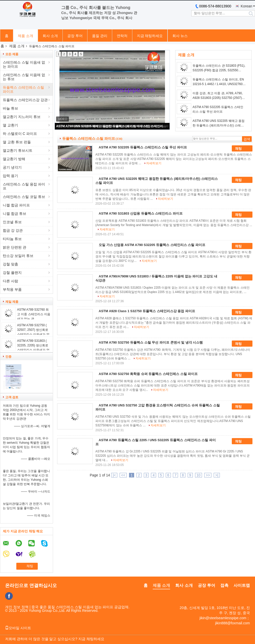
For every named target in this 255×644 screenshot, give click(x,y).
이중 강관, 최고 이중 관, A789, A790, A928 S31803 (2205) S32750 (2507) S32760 (218, 96)
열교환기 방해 (14, 159)
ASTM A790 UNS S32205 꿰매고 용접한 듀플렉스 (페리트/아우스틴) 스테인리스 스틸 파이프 (112, 126)
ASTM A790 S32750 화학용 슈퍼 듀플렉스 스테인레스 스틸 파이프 (148, 374)
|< (114, 475)
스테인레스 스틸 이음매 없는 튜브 (24, 77)
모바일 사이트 (18, 628)
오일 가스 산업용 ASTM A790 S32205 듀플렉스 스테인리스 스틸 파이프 (152, 245)
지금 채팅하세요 (150, 36)
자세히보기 (154, 163)
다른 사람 (10, 281)
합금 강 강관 (13, 230)
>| (217, 475)
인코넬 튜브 (12, 222)
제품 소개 (25, 36)
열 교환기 (10, 125)
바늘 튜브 (10, 108)
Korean (246, 6)
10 (199, 475)
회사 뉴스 (180, 36)
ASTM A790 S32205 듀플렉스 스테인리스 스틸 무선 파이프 (218, 109)
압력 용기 (10, 176)
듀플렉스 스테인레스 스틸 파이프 (23, 89)
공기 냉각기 (12, 167)
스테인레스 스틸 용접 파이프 (24, 186)
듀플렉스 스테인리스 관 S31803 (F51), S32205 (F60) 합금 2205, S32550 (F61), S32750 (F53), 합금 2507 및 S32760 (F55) (219, 68)
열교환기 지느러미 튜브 (22, 117)
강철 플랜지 (12, 273)
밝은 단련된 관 (15, 247)
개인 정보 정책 (17, 607)
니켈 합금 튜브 (15, 214)
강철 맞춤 (10, 264)
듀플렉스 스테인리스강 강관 (25, 100)
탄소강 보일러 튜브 (18, 256)
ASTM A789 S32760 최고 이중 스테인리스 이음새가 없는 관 (34, 314)
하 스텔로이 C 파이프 (20, 134)
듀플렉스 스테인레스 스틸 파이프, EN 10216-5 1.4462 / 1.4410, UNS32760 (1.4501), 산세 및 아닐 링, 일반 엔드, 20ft (218, 82)
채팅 (242, 149)
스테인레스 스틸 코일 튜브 (24, 197)
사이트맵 (242, 585)
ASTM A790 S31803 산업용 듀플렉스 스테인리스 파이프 (141, 213)
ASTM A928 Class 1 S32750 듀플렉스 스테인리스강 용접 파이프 (147, 311)
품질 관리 (100, 36)
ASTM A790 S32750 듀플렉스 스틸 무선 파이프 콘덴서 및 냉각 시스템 (151, 342)
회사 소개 (50, 36)
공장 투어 (75, 36)
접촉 (224, 585)
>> (208, 475)
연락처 (122, 36)
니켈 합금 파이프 (16, 205)
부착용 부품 (12, 289)
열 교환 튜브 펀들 (17, 142)
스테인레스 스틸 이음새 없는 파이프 (24, 64)
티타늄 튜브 (12, 239)
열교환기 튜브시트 (18, 150)
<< (123, 475)
